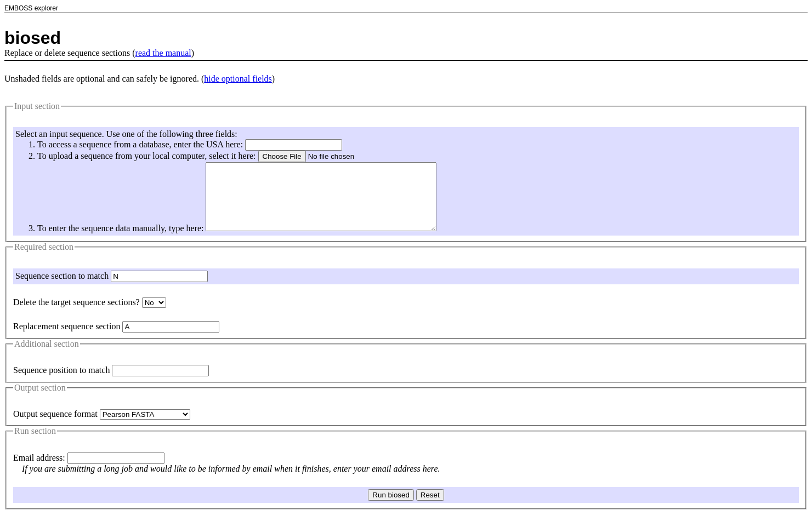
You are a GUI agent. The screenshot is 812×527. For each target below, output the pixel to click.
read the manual (163, 53)
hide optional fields (238, 79)
